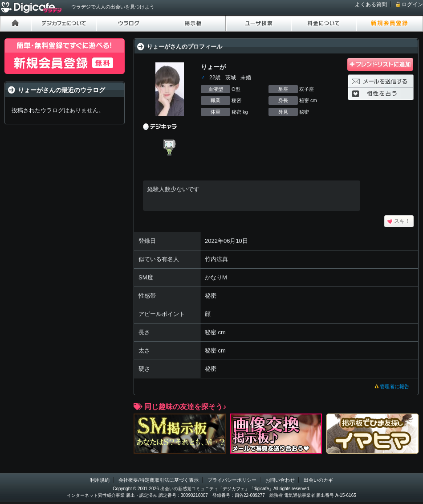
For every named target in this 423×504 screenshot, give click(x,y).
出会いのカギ (318, 480)
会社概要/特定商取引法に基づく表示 (158, 480)
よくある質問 (371, 4)
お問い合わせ (280, 480)
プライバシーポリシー (232, 480)
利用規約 (100, 480)
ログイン (412, 4)
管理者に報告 (395, 386)
